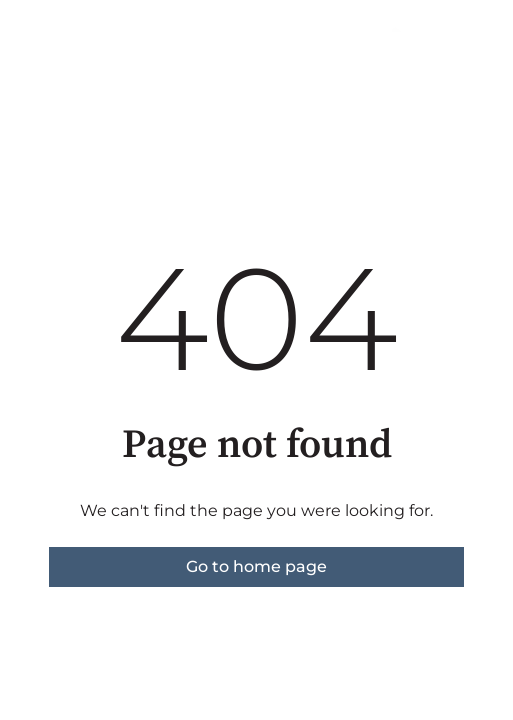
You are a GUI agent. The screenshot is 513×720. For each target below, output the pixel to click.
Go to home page (256, 566)
